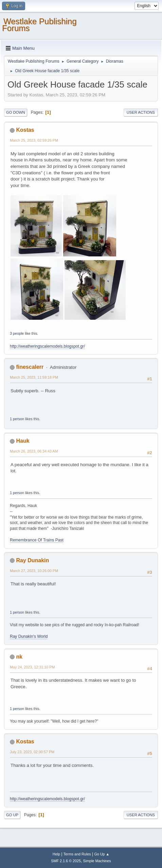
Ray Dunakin (32, 560)
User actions (141, 112)
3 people (17, 333)
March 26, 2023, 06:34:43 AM (34, 451)
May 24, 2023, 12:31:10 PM (32, 667)
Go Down (16, 112)
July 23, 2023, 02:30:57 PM (32, 752)
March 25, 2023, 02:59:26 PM (34, 140)
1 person (17, 419)
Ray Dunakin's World (29, 636)
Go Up (12, 815)
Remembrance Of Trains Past (37, 540)
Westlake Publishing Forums (39, 25)
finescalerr (30, 367)
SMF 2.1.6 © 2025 (66, 861)
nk (19, 657)
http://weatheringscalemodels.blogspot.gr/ (47, 346)
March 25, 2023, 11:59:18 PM (34, 377)
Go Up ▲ (102, 854)
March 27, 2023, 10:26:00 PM (34, 571)
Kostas (25, 130)
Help (56, 854)
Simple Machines (97, 861)
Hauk (23, 441)
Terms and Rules (77, 854)
